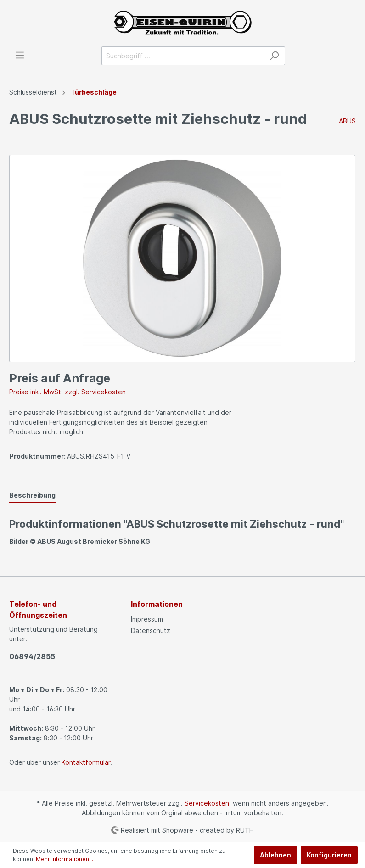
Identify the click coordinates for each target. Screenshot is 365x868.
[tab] (32, 495)
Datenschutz (151, 630)
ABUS (347, 121)
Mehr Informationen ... (65, 859)
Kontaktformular (86, 762)
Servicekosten (207, 803)
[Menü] (20, 55)
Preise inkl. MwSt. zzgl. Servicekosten (67, 392)
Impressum (147, 619)
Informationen (157, 604)
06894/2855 (32, 656)
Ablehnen (275, 855)
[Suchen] (274, 56)
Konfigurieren (329, 855)
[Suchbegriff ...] (183, 56)
